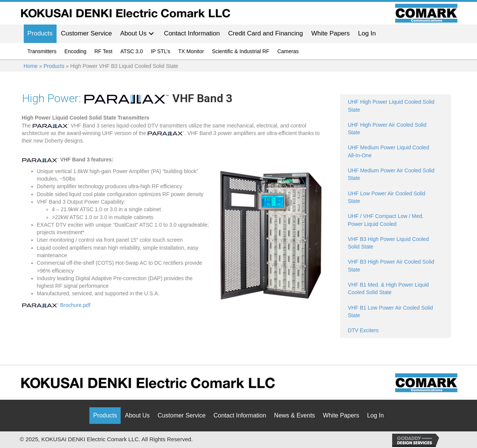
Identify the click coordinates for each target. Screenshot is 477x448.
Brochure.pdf (56, 305)
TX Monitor (191, 51)
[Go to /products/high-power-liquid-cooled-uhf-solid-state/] (395, 151)
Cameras (288, 51)
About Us (137, 415)
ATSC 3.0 (132, 51)
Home (31, 66)
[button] (151, 34)
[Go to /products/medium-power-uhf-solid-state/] (395, 174)
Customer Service (182, 415)
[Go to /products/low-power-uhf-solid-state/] (395, 197)
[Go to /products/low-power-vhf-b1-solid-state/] (395, 312)
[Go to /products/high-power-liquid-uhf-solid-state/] (395, 106)
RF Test (103, 51)
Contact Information (240, 415)
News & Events (294, 415)
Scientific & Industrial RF (241, 51)
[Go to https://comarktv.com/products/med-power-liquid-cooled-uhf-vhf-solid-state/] (395, 220)
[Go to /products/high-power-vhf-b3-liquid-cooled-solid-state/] (395, 243)
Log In (375, 415)
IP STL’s (161, 51)
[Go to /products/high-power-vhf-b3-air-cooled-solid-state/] (395, 266)
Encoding (75, 51)
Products (54, 66)
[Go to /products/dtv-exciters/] (395, 330)
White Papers (341, 415)
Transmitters (42, 51)
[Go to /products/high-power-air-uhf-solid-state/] (395, 129)
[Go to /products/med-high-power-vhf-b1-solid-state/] (395, 289)
